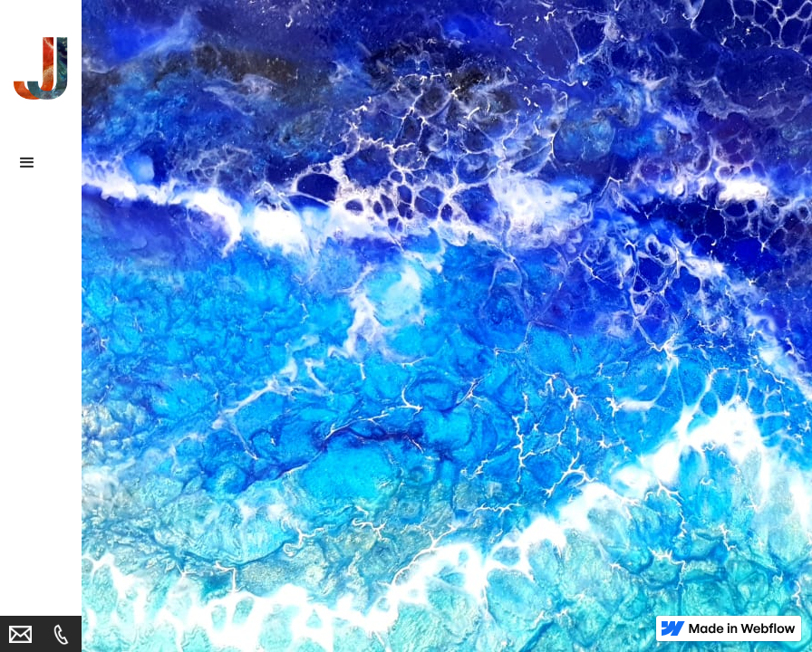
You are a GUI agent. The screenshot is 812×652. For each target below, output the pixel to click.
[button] (41, 163)
